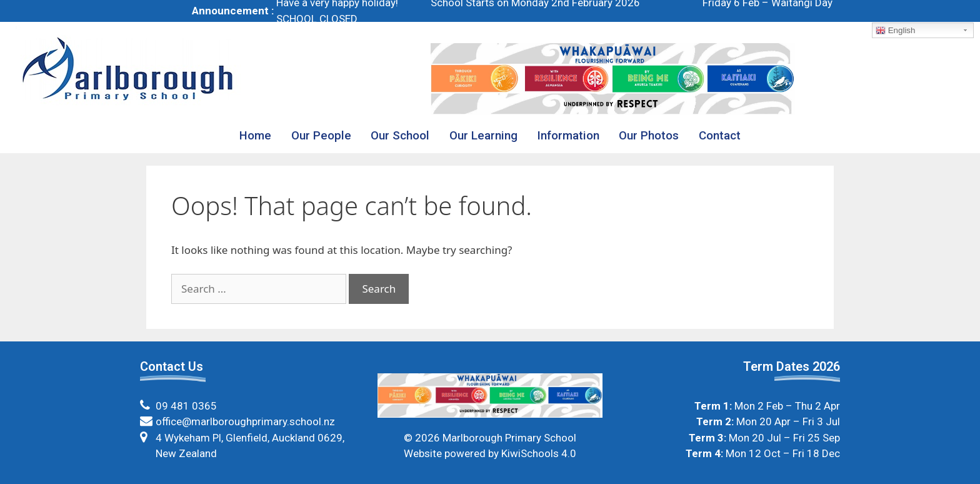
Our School (400, 136)
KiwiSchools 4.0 (539, 453)
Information (568, 136)
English (895, 31)
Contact (720, 136)
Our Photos (649, 136)
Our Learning (483, 136)
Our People (321, 136)
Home (255, 136)
